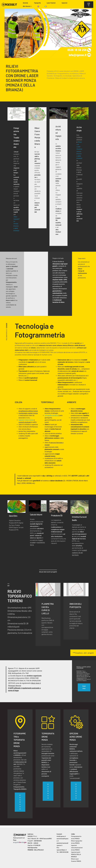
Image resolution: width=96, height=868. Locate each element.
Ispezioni (64, 3)
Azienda (25, 3)
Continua (20, 802)
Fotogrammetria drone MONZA (76, 837)
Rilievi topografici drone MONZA (77, 842)
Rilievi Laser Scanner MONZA (76, 860)
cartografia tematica (51, 416)
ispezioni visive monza (26, 420)
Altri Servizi (27, 6)
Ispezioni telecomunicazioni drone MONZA (77, 848)
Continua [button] (84, 687)
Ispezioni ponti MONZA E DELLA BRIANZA (76, 854)
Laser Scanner (51, 3)
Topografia (37, 3)
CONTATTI (89, 5)
